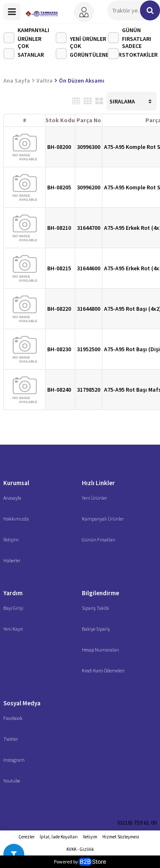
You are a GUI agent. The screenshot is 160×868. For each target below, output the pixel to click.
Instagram (14, 760)
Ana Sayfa (17, 81)
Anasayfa (12, 498)
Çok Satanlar (24, 51)
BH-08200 (59, 147)
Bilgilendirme (100, 593)
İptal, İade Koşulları (59, 837)
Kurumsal (16, 483)
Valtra (44, 81)
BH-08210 (59, 228)
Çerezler (27, 837)
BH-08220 (59, 309)
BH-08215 (59, 268)
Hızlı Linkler (98, 483)
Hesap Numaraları (100, 650)
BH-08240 (59, 390)
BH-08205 (59, 187)
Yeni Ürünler (81, 38)
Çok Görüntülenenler (82, 51)
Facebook (13, 718)
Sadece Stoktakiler (133, 51)
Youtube (12, 781)
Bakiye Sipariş (96, 629)
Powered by (80, 862)
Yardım (13, 593)
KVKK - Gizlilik (80, 849)
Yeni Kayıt (13, 629)
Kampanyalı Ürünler (26, 35)
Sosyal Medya (22, 703)
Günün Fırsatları (130, 35)
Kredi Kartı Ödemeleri (103, 670)
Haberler (12, 560)
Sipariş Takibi (95, 608)
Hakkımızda (16, 519)
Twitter (11, 739)
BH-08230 (59, 349)
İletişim (11, 540)
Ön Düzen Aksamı (82, 81)
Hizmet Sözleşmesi (121, 837)
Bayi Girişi (13, 608)
